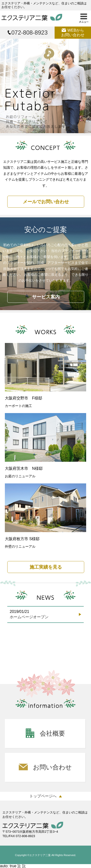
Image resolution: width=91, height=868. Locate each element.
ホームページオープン (29, 617)
